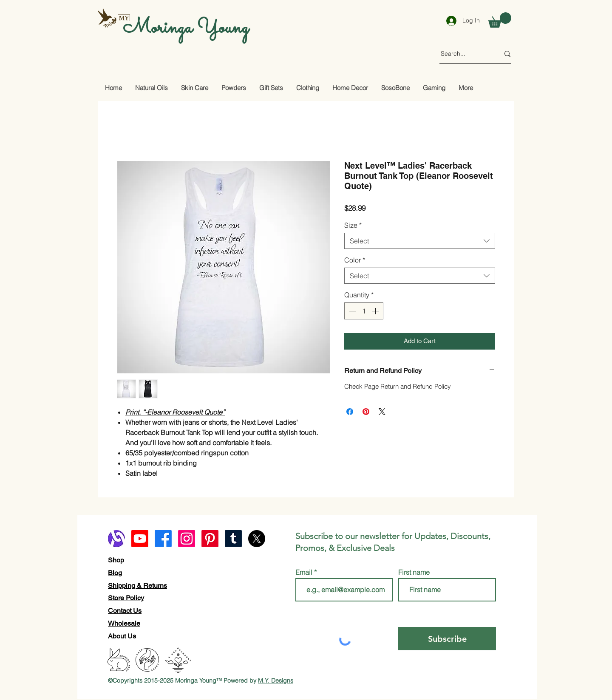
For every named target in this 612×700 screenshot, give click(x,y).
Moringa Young (186, 28)
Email (305, 572)
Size (353, 225)
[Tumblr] (233, 539)
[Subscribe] (447, 639)
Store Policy (126, 598)
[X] (257, 539)
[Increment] (376, 311)
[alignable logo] (116, 539)
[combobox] (420, 241)
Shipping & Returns (137, 586)
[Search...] (464, 54)
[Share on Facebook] (350, 412)
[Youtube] (140, 539)
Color (355, 260)
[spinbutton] (364, 311)
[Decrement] (351, 311)
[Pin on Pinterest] (366, 412)
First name (414, 572)
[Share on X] (382, 412)
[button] (500, 20)
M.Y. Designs (276, 680)
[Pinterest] (210, 539)
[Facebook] (163, 539)
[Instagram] (187, 539)
